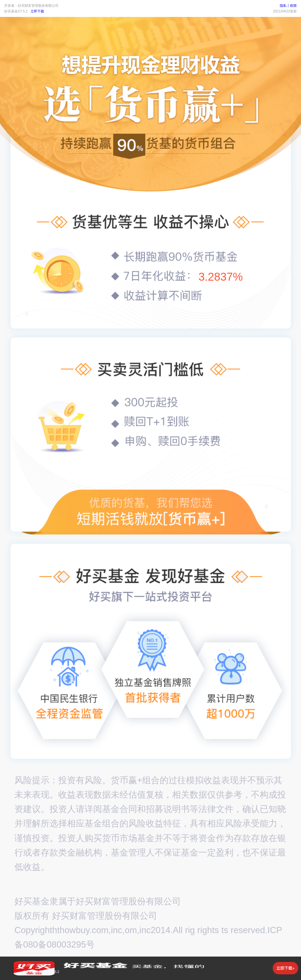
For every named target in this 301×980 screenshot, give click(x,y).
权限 (293, 6)
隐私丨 (285, 6)
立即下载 (37, 11)
